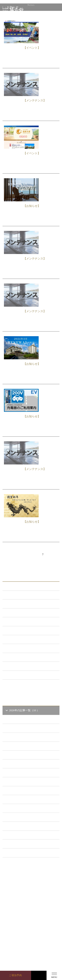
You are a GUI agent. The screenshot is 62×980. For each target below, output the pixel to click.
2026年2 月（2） (19, 737)
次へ (35, 562)
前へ (14, 554)
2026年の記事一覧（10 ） (22, 710)
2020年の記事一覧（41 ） (22, 799)
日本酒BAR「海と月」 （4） (25, 631)
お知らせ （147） (18, 595)
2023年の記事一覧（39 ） (22, 773)
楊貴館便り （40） (18, 666)
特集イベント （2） (19, 675)
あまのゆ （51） (17, 639)
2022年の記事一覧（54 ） (22, 782)
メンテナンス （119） (20, 613)
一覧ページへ (31, 686)
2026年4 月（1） (19, 719)
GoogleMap (32, 934)
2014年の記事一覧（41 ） (22, 853)
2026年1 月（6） (19, 746)
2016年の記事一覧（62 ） (22, 835)
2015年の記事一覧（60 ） (22, 844)
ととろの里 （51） (18, 648)
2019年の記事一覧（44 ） (22, 808)
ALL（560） (15, 586)
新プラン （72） (17, 604)
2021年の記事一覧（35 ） (22, 791)
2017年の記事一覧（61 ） (22, 826)
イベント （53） (17, 657)
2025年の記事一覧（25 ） (22, 755)
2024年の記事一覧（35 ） (22, 764)
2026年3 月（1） (19, 728)
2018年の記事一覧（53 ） (22, 817)
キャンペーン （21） (20, 622)
